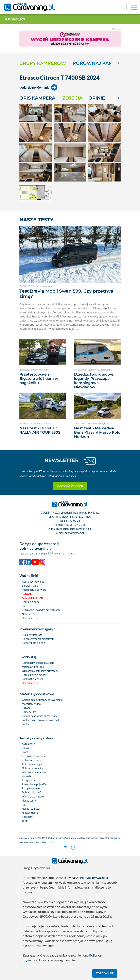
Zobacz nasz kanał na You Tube (40, 716)
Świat (25, 752)
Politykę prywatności (95, 878)
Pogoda (26, 708)
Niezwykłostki (30, 813)
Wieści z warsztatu (33, 796)
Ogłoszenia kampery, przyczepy (40, 671)
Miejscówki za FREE (33, 667)
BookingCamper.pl (32, 679)
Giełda (26, 724)
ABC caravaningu (32, 764)
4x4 (24, 805)
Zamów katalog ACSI (34, 643)
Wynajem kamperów (34, 772)
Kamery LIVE (30, 712)
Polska (26, 748)
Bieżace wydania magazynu (38, 639)
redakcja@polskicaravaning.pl (74, 529)
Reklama (28, 594)
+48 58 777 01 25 (75, 525)
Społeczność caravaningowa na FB (42, 720)
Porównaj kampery (99, 63)
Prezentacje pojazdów (34, 784)
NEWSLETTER (62, 460)
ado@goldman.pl (74, 533)
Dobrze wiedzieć (31, 792)
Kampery (15, 19)
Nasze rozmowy (31, 809)
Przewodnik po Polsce (34, 756)
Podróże (27, 776)
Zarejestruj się (30, 586)
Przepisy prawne (31, 788)
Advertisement (33, 598)
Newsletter (28, 614)
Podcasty (27, 817)
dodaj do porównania (38, 87)
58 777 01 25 (72, 521)
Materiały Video (31, 704)
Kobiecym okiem (31, 760)
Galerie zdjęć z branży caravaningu (42, 700)
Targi (25, 821)
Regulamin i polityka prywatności (41, 610)
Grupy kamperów (43, 63)
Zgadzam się (105, 973)
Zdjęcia (72, 98)
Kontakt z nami (31, 602)
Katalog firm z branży (34, 675)
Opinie (97, 98)
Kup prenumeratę (32, 635)
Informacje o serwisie (34, 590)
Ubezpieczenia (30, 618)
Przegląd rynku (31, 780)
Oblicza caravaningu (33, 768)
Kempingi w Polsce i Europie (38, 663)
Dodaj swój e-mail (70, 486)
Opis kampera (37, 98)
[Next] (118, 63)
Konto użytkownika (33, 582)
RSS (24, 606)
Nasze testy (29, 801)
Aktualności (29, 744)
